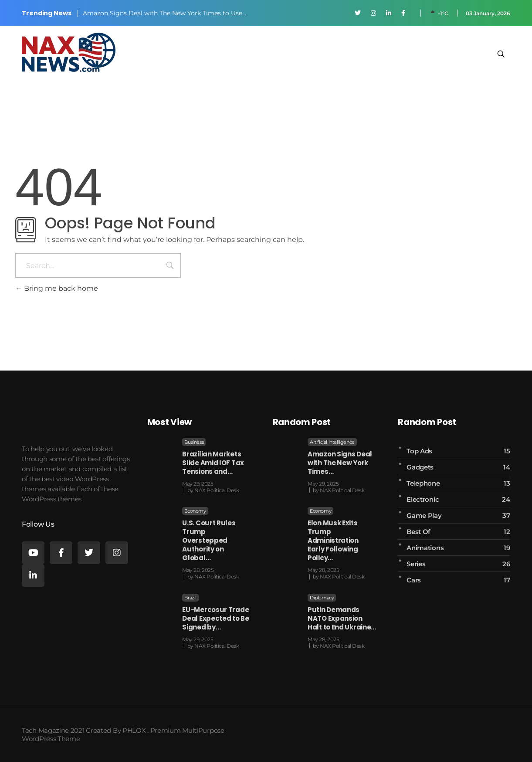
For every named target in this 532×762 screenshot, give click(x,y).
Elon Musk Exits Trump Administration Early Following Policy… (333, 540)
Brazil (190, 598)
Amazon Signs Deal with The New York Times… (340, 463)
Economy (195, 511)
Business (194, 442)
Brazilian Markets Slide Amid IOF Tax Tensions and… (213, 463)
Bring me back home (57, 288)
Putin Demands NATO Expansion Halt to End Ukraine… (342, 618)
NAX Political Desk (217, 490)
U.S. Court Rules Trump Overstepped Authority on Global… (209, 540)
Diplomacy (322, 598)
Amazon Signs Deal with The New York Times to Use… (164, 13)
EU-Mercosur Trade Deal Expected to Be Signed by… (215, 618)
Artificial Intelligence (332, 442)
